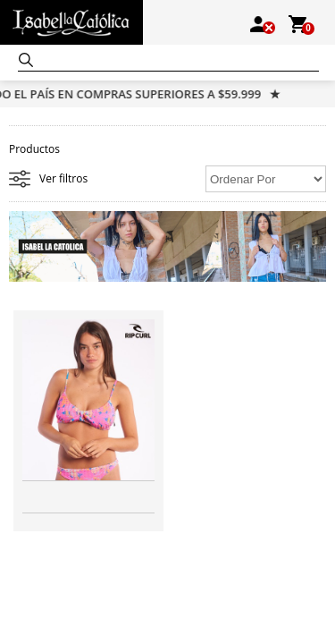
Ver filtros (63, 178)
